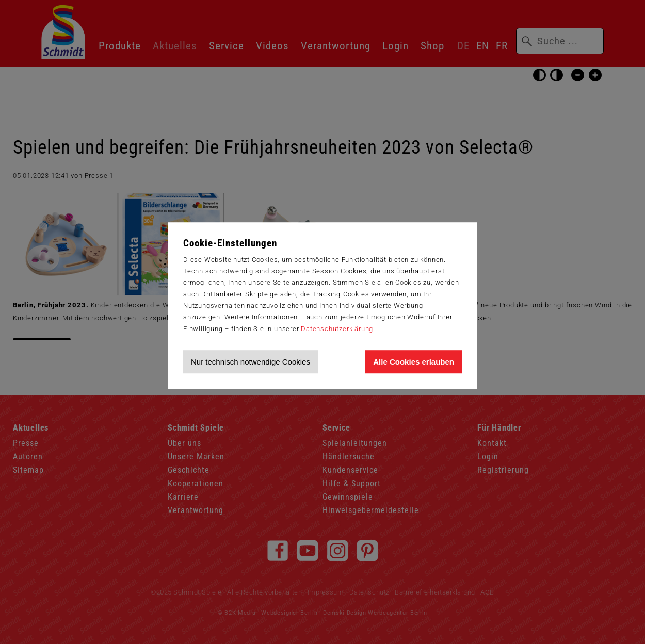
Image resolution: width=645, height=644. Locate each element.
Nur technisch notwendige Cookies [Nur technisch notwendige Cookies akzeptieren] (251, 362)
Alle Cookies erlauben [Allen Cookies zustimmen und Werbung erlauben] (414, 362)
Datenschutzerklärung (337, 329)
